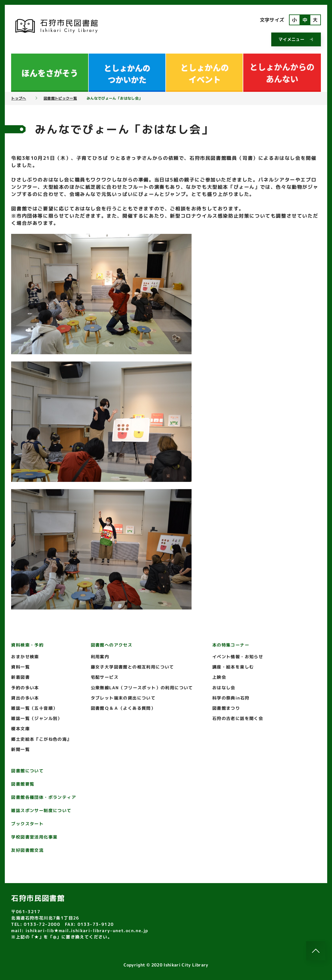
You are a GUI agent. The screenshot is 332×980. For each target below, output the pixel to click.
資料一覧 (20, 667)
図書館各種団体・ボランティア (44, 797)
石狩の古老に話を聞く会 (238, 718)
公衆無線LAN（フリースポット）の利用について (142, 688)
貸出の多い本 (25, 698)
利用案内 (100, 657)
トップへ (18, 98)
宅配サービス (105, 677)
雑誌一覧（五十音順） (34, 708)
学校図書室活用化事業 (34, 837)
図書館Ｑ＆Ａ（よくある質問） (123, 708)
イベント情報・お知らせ (238, 657)
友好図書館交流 (27, 850)
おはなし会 (224, 688)
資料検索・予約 (27, 645)
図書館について (27, 771)
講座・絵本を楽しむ (233, 667)
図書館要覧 (23, 784)
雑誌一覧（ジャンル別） (37, 718)
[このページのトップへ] (316, 951)
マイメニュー (296, 39)
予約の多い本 (25, 688)
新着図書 (20, 677)
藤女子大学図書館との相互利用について (132, 667)
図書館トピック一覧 (60, 98)
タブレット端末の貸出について (123, 698)
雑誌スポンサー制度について (41, 810)
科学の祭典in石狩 (231, 698)
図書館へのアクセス (112, 645)
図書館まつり (226, 708)
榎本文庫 (20, 729)
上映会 (219, 677)
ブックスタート (27, 824)
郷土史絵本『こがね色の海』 (41, 739)
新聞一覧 (20, 749)
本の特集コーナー (231, 645)
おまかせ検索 (25, 657)
